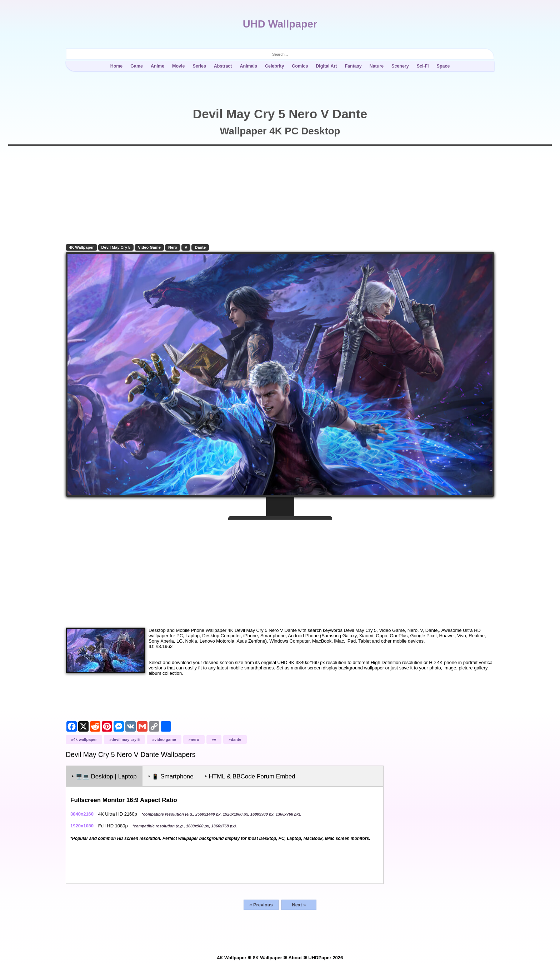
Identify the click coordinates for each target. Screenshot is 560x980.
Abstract (223, 66)
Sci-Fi (423, 66)
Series (199, 66)
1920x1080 (82, 826)
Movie (178, 66)
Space (443, 66)
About (295, 958)
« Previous (261, 905)
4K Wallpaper (81, 247)
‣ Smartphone (171, 776)
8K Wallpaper (267, 958)
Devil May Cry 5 (116, 247)
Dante (200, 247)
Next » (299, 905)
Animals (248, 66)
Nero (173, 247)
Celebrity (274, 66)
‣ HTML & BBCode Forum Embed (250, 776)
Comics (300, 66)
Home (117, 66)
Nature (377, 66)
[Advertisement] (280, 571)
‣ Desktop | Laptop (104, 776)
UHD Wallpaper (280, 24)
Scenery (400, 66)
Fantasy (353, 66)
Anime (157, 66)
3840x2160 (82, 814)
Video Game (149, 247)
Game (137, 66)
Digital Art (326, 66)
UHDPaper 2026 (326, 958)
